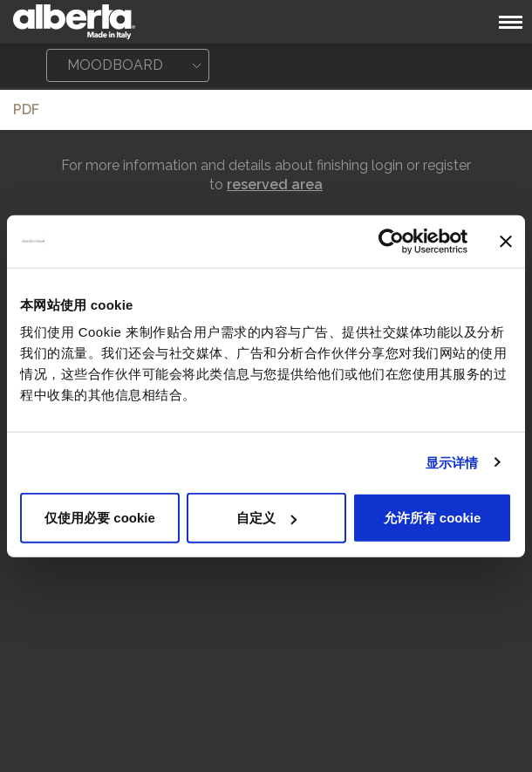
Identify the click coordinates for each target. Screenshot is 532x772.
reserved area (275, 184)
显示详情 (452, 462)
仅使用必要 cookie (100, 518)
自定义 (266, 518)
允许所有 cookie (433, 518)
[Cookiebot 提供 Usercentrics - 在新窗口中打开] (391, 241)
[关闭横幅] (506, 241)
